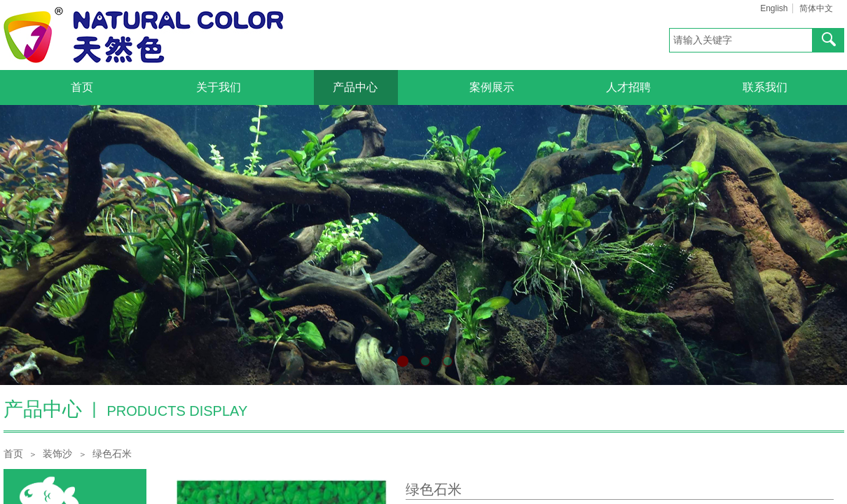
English (774, 8)
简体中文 (816, 8)
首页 (13, 454)
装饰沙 (57, 454)
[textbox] (741, 40)
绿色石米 (112, 454)
